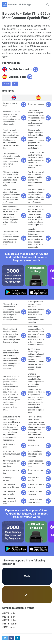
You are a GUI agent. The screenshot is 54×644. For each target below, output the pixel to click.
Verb (6, 84)
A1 (15, 84)
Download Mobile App (19, 4)
